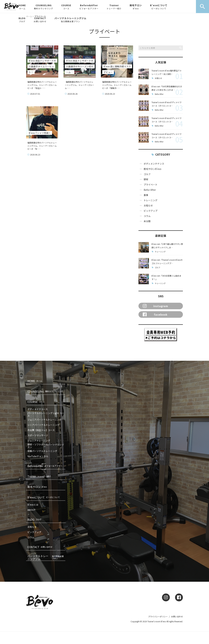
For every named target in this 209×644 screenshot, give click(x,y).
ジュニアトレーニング (39, 441)
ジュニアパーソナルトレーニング (44, 420)
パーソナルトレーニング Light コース (46, 414)
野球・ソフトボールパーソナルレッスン (46, 446)
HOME (22, 7)
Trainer (114, 7)
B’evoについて (159, 7)
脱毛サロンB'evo (153, 169)
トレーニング (151, 200)
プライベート (151, 185)
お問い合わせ (177, 616)
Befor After (159, 94)
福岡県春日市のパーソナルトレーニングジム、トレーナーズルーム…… (79, 85)
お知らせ (158, 78)
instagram (155, 306)
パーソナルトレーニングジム (70, 20)
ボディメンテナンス (154, 164)
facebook (155, 314)
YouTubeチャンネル (38, 456)
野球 (146, 179)
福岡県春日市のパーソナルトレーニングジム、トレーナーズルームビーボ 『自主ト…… (42, 85)
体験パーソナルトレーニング (42, 451)
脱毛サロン (136, 7)
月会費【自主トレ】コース (41, 430)
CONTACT (40, 20)
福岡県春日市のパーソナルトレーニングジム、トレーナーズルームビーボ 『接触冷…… (117, 85)
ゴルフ (147, 174)
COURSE (66, 7)
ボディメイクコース (38, 409)
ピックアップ (151, 211)
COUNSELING (44, 7)
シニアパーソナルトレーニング (43, 425)
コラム (147, 216)
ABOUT (31, 510)
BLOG (22, 20)
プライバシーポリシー (158, 616)
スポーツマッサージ (38, 435)
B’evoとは (33, 505)
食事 (146, 195)
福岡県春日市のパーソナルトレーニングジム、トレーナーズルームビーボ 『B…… (42, 146)
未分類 (147, 221)
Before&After (89, 7)
